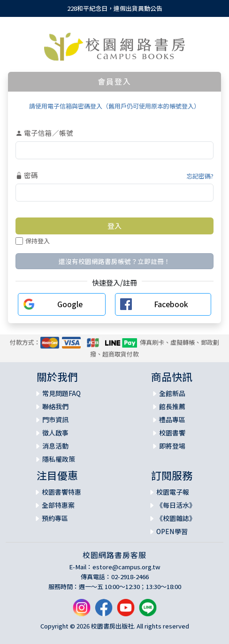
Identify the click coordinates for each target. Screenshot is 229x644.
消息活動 (55, 446)
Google (70, 304)
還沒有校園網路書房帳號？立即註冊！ (114, 261)
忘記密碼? (200, 176)
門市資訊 (55, 419)
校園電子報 (173, 492)
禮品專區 (172, 419)
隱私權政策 (59, 459)
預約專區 (55, 518)
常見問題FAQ (61, 393)
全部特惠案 (58, 505)
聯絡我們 (55, 406)
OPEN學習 (172, 531)
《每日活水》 (176, 505)
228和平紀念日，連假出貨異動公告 (115, 8)
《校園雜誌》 (176, 518)
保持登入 (33, 241)
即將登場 (172, 446)
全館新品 (172, 393)
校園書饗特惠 (61, 492)
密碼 (27, 175)
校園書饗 (172, 433)
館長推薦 (172, 406)
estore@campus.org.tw (126, 567)
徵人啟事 (55, 433)
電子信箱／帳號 (44, 133)
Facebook (171, 304)
